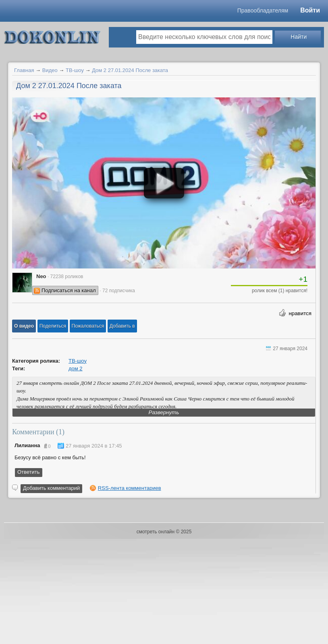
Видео (50, 70)
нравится (300, 313)
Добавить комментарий (51, 488)
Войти (310, 10)
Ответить (29, 472)
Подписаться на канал (69, 290)
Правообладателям (263, 10)
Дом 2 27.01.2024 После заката (130, 70)
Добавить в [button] (122, 326)
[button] (24, 326)
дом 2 (76, 368)
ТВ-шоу (75, 70)
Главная (24, 70)
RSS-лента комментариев (130, 488)
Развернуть (164, 412)
